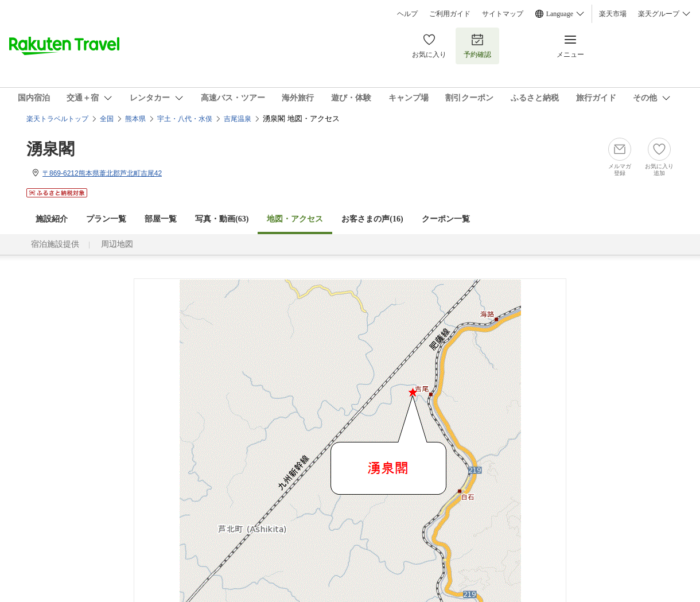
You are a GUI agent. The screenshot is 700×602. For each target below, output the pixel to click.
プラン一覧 (106, 219)
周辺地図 (117, 244)
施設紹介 (52, 219)
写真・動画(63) (222, 219)
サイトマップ (503, 14)
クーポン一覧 (446, 219)
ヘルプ (407, 14)
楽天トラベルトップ (57, 119)
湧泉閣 (50, 149)
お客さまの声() (372, 219)
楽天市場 (613, 14)
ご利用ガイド (450, 14)
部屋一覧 (161, 219)
